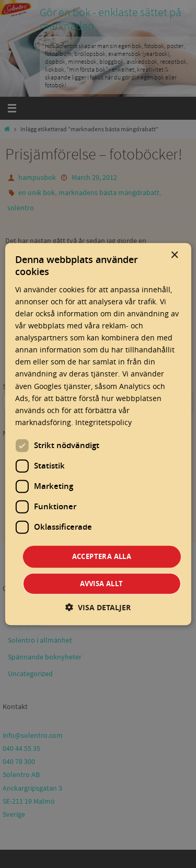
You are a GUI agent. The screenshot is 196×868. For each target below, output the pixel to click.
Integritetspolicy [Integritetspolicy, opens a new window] (103, 422)
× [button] (174, 255)
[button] (98, 607)
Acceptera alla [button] (102, 556)
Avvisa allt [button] (101, 583)
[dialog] (98, 434)
